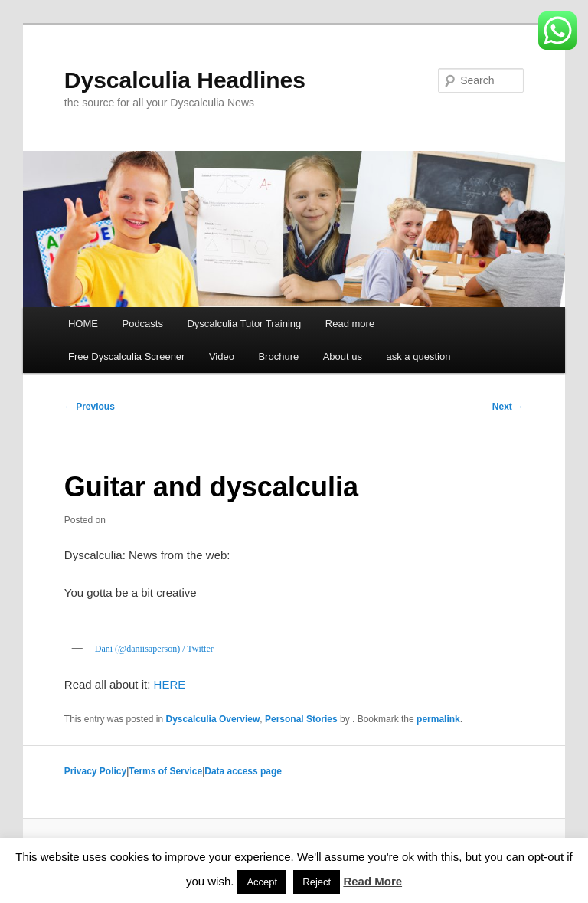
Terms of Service (165, 771)
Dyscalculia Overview (213, 719)
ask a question (419, 357)
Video (222, 357)
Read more (350, 324)
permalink (438, 719)
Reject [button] (317, 882)
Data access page (243, 771)
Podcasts (142, 324)
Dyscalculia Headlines (185, 80)
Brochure (278, 357)
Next (508, 407)
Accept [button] (262, 882)
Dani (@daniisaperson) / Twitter (154, 649)
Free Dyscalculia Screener (126, 357)
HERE (170, 684)
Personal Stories (301, 719)
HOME (83, 324)
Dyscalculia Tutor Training (244, 324)
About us (343, 357)
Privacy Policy (95, 771)
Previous (90, 407)
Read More (372, 881)
